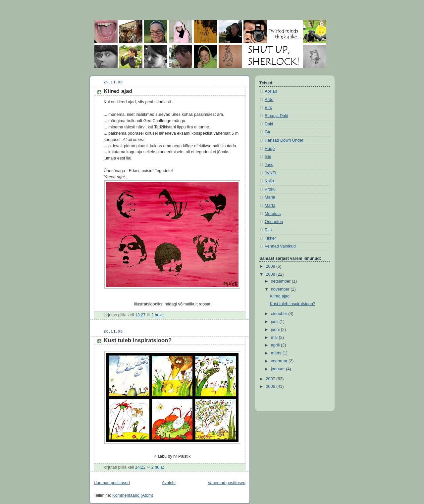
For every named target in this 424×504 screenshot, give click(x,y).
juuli (275, 322)
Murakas (273, 214)
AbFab (271, 91)
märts (277, 353)
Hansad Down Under (284, 140)
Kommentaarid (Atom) (133, 495)
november (281, 289)
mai (275, 338)
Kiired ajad (118, 91)
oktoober (280, 314)
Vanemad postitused (227, 483)
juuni (276, 330)
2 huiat (158, 315)
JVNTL (271, 173)
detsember (281, 281)
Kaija (269, 181)
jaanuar (279, 369)
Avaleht (169, 483)
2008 (271, 274)
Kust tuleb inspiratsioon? (138, 340)
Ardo (269, 100)
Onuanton (274, 222)
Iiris (268, 157)
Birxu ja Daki (276, 116)
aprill (276, 345)
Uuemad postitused (112, 483)
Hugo (270, 149)
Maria (270, 197)
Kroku (270, 189)
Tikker (270, 238)
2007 (271, 379)
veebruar (280, 361)
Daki (269, 124)
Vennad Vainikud (280, 246)
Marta (270, 206)
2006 (271, 387)
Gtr (268, 132)
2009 (271, 266)
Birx (268, 108)
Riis (268, 230)
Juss (269, 165)
